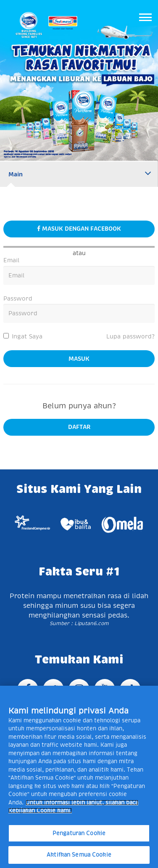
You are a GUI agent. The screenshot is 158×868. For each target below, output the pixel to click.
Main (16, 174)
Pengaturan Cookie (79, 833)
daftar (79, 427)
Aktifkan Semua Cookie (79, 855)
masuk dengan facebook (79, 229)
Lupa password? (130, 336)
